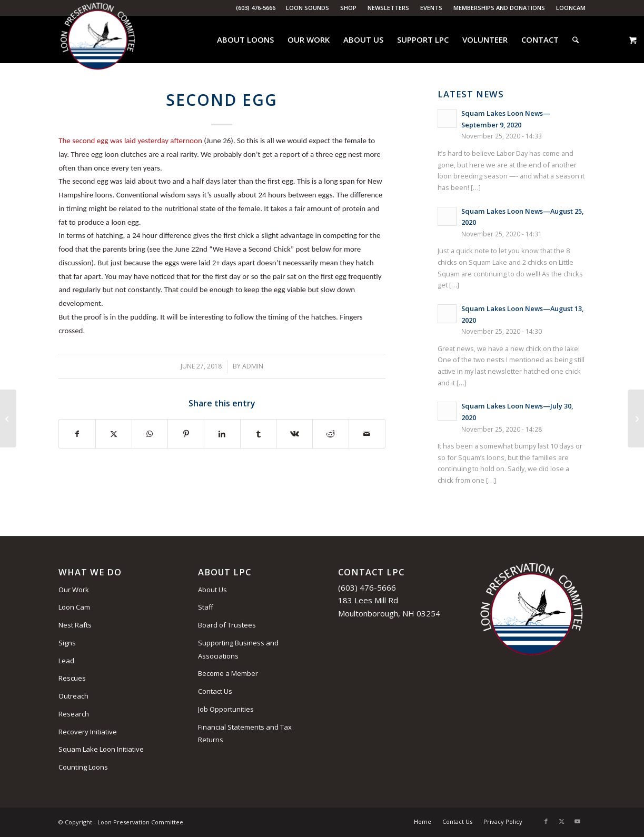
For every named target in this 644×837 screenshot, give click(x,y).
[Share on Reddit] (331, 434)
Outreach (73, 696)
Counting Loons (83, 767)
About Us (212, 590)
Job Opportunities (226, 709)
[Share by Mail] (367, 434)
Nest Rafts (75, 625)
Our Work (74, 590)
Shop (348, 8)
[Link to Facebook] (546, 821)
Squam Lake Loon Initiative (101, 749)
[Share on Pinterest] (186, 434)
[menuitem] (308, 8)
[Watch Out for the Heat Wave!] (636, 418)
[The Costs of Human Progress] (8, 418)
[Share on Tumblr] (259, 434)
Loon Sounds (308, 8)
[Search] (576, 39)
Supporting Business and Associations (238, 649)
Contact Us (215, 691)
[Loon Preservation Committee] (98, 40)
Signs (67, 643)
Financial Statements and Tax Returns (245, 734)
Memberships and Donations (499, 8)
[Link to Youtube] (578, 821)
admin (253, 366)
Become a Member (228, 673)
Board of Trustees (227, 625)
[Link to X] (562, 821)
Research (74, 714)
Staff (206, 607)
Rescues (72, 678)
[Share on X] (114, 434)
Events (431, 8)
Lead (66, 661)
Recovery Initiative (88, 732)
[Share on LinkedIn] (222, 434)
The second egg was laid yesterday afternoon (130, 141)
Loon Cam (74, 607)
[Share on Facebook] (77, 434)
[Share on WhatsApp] (150, 434)
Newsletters (388, 8)
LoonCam (571, 8)
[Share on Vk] (294, 434)
